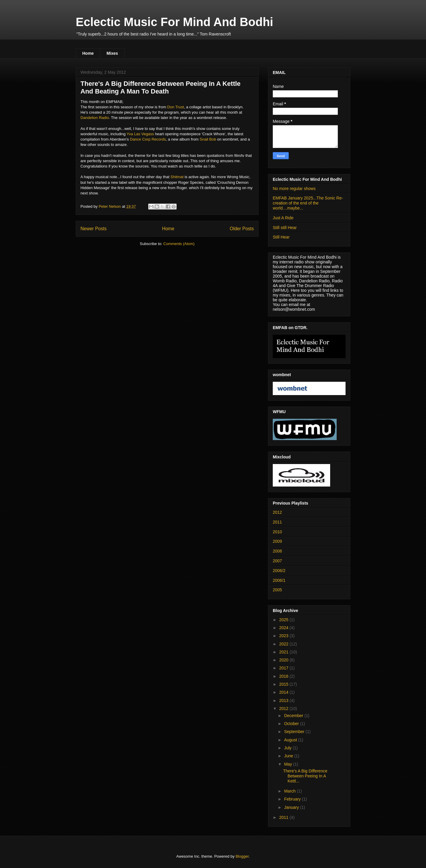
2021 (284, 652)
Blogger (242, 856)
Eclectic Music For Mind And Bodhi (174, 22)
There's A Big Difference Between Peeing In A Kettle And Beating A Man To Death (160, 87)
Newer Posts (93, 229)
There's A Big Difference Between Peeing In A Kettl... (305, 776)
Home (88, 53)
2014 (284, 692)
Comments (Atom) (179, 244)
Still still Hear (285, 228)
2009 (277, 541)
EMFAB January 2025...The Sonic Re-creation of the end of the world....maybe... (308, 203)
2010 (277, 532)
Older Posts (242, 229)
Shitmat (177, 177)
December (294, 716)
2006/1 (279, 580)
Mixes (112, 53)
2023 (284, 636)
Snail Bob (208, 139)
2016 (284, 676)
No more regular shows (294, 189)
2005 (277, 590)
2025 (284, 620)
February (293, 799)
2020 (284, 660)
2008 (277, 551)
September (295, 732)
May (288, 764)
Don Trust (175, 107)
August (291, 740)
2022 (284, 644)
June (289, 756)
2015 (284, 684)
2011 (277, 522)
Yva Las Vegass (140, 134)
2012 (277, 512)
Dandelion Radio (95, 118)
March (290, 791)
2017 (284, 668)
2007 (277, 561)
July (288, 748)
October (292, 724)
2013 (284, 700)
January (292, 807)
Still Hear (281, 237)
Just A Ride (283, 218)
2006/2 (279, 571)
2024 (284, 628)
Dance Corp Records (148, 139)
